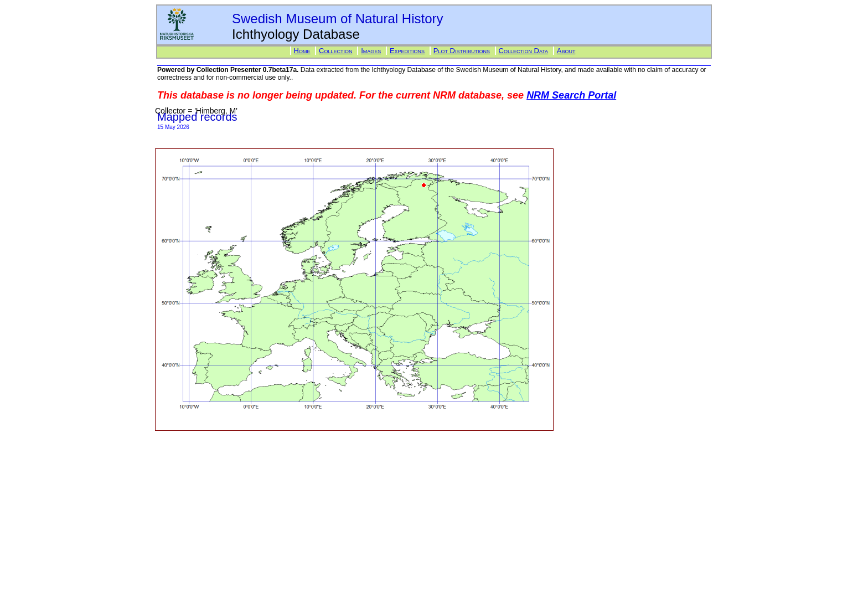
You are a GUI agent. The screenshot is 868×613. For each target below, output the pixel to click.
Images (371, 51)
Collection (335, 51)
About (566, 51)
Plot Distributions (462, 51)
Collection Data (524, 51)
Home (302, 51)
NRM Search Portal (571, 95)
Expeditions (407, 51)
